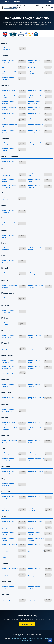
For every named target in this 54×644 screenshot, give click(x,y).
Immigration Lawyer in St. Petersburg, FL (9, 186)
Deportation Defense (27, 640)
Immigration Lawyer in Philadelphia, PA (8, 497)
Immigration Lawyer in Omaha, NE (8, 386)
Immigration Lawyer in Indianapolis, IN (8, 249)
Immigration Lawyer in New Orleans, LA (9, 286)
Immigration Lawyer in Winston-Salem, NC (8, 373)
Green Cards (40, 639)
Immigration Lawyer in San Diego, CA (35, 91)
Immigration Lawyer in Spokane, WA (34, 588)
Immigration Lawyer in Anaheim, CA (34, 114)
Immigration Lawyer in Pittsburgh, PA (34, 497)
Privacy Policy (22, 636)
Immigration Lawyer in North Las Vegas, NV (10, 429)
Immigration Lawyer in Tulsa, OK (36, 472)
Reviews (36, 6)
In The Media (43, 7)
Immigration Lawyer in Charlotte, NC (8, 362)
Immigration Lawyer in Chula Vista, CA (10, 131)
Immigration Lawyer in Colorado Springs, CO (37, 144)
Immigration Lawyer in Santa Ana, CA (36, 126)
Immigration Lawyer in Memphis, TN (34, 510)
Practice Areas (20, 7)
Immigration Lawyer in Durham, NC (34, 367)
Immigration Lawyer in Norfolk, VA (8, 575)
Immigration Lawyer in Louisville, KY (8, 274)
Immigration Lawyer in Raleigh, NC (34, 362)
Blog (31, 6)
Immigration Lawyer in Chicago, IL (8, 236)
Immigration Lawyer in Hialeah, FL (34, 186)
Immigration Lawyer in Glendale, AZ (8, 79)
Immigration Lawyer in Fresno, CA (8, 103)
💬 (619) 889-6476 (19, 2)
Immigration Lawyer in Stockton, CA (8, 120)
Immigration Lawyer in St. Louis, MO (35, 349)
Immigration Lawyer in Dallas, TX (8, 528)
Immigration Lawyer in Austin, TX (8, 534)
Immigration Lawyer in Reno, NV (36, 429)
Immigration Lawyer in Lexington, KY (34, 274)
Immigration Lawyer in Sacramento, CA (34, 103)
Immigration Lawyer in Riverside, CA (34, 120)
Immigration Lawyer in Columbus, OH (8, 454)
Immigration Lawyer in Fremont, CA (34, 131)
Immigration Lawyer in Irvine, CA (10, 126)
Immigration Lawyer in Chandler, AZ (34, 67)
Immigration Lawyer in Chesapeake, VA (34, 569)
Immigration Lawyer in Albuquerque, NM (8, 411)
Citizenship (46, 639)
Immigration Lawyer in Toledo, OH (36, 460)
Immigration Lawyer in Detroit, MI (8, 324)
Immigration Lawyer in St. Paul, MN (35, 337)
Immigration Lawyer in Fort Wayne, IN (35, 249)
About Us (26, 7)
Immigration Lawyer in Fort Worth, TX (35, 528)
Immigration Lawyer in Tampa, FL (8, 181)
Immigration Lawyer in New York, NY (9, 441)
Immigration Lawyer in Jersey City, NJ (36, 398)
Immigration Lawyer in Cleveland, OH (34, 454)
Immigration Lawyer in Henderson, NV (34, 423)
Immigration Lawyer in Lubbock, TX (34, 545)
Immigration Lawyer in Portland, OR (8, 485)
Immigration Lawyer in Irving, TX (36, 551)
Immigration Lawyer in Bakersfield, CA (8, 114)
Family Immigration (26, 639)
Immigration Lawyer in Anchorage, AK (8, 49)
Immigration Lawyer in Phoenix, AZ (8, 61)
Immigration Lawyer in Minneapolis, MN (8, 337)
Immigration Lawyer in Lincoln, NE (34, 386)
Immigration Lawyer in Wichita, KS (8, 261)
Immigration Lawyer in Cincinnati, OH (8, 460)
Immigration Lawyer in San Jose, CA (9, 97)
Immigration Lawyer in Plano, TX (10, 545)
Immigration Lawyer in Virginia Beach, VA (10, 569)
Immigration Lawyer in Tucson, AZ (34, 61)
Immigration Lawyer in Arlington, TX (8, 540)
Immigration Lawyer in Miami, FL (34, 175)
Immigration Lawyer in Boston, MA (8, 299)
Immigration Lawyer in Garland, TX (8, 557)
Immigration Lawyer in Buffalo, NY (34, 441)
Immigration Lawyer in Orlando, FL (34, 181)
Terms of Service (31, 636)
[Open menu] (52, 8)
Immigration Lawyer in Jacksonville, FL (8, 175)
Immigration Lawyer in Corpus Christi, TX (36, 540)
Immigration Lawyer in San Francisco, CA (35, 97)
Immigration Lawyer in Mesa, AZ (10, 67)
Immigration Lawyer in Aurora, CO (8, 150)
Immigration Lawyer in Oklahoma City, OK (8, 472)
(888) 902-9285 (7, 2)
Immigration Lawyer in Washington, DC (8, 162)
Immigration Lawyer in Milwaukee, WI (8, 600)
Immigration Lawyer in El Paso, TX (35, 534)
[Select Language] (50, 2)
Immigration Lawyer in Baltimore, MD (8, 311)
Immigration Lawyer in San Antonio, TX (35, 522)
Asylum (34, 639)
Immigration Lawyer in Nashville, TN (8, 510)
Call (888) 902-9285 (27, 624)
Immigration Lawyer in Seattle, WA (8, 588)
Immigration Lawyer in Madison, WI (34, 600)
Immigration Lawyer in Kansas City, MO (10, 349)
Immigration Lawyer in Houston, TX (8, 522)
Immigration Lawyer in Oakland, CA (34, 108)
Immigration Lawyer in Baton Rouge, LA (36, 286)
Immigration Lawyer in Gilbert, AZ (10, 73)
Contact (49, 6)
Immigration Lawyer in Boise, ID (10, 224)
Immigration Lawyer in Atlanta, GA (8, 199)
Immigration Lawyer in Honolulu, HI (8, 211)
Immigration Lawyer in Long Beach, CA (10, 108)
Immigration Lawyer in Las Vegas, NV (9, 423)
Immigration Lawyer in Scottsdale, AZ (34, 73)
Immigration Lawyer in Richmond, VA (34, 575)
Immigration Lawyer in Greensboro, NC (8, 367)
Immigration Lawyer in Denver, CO (8, 144)
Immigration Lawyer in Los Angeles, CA (9, 91)
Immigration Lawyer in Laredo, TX (8, 551)
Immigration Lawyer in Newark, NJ (8, 398)
